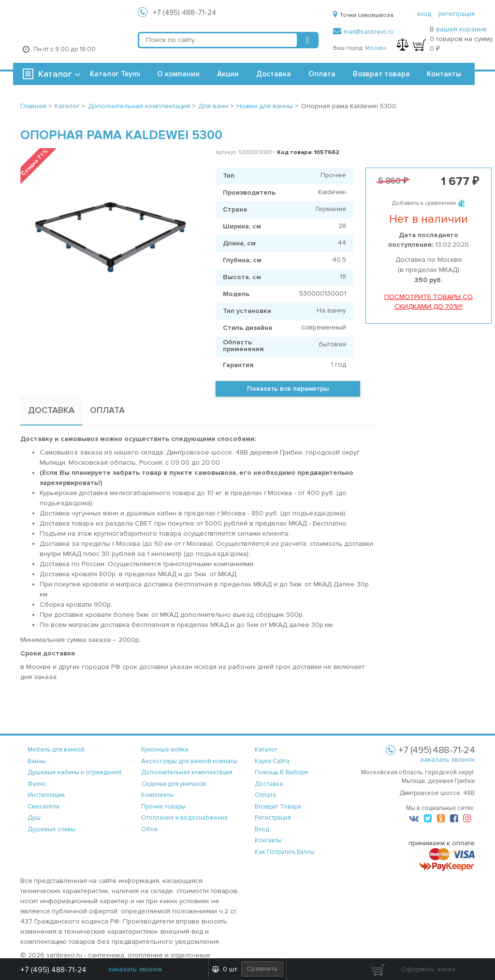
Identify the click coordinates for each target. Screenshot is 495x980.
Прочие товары (163, 807)
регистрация (457, 14)
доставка (269, 784)
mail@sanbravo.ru (363, 32)
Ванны (37, 761)
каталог (266, 750)
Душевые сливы (51, 829)
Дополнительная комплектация (187, 772)
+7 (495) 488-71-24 (185, 13)
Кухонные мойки (165, 750)
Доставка (274, 74)
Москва (376, 48)
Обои (149, 829)
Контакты (444, 74)
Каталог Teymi (115, 74)
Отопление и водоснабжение (185, 818)
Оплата (322, 74)
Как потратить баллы (285, 852)
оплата (265, 795)
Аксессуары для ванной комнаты (189, 761)
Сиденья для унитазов (174, 784)
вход (424, 14)
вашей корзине (461, 29)
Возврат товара (381, 74)
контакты (268, 840)
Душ (34, 818)
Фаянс (37, 784)
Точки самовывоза (363, 15)
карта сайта (272, 761)
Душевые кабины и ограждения (74, 772)
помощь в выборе (282, 772)
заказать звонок (447, 760)
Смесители (44, 807)
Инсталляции (46, 795)
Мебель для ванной (56, 750)
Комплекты (157, 795)
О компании (178, 74)
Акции (228, 74)
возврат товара (278, 807)
